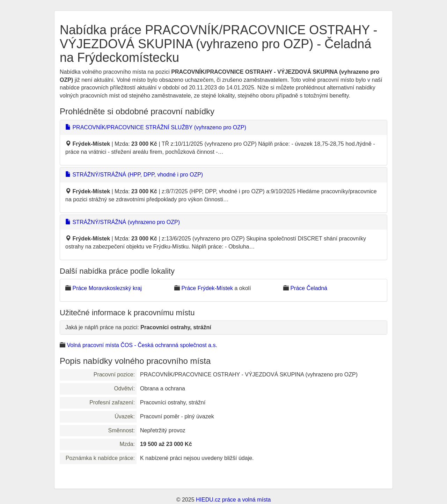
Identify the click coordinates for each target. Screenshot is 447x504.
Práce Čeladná (309, 288)
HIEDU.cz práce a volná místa (233, 500)
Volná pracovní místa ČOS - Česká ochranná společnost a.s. (142, 345)
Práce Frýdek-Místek (207, 288)
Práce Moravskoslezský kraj (107, 288)
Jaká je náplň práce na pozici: (138, 327)
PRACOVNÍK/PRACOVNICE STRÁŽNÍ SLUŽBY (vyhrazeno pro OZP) (156, 127)
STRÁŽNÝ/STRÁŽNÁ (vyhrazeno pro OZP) (123, 222)
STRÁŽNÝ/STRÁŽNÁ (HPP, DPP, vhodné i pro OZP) (134, 175)
